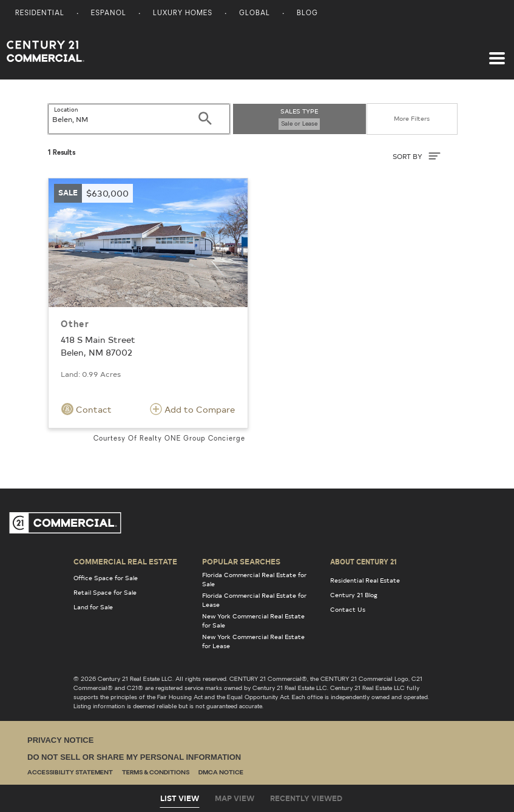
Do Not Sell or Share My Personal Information (134, 757)
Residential (40, 14)
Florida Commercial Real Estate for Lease (254, 600)
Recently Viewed (306, 798)
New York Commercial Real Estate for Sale (253, 621)
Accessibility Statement (70, 773)
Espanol (109, 14)
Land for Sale (93, 607)
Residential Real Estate (365, 580)
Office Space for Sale (106, 578)
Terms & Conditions (156, 773)
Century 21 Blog (354, 595)
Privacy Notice (60, 740)
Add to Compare (192, 409)
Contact (86, 409)
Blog (307, 14)
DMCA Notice (221, 773)
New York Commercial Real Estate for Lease (253, 641)
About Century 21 (364, 561)
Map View (235, 798)
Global (255, 14)
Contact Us (348, 609)
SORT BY (417, 156)
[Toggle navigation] (497, 52)
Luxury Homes (183, 14)
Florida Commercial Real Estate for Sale (254, 579)
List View (180, 798)
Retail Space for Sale (105, 592)
